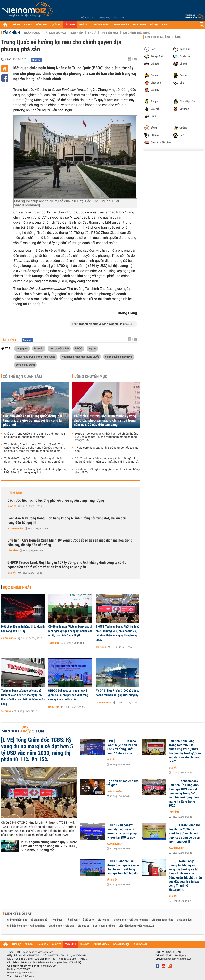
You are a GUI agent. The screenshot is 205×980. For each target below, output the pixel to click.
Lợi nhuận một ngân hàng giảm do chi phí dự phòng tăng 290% (107, 471)
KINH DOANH (140, 25)
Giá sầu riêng (38, 926)
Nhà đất (12, 573)
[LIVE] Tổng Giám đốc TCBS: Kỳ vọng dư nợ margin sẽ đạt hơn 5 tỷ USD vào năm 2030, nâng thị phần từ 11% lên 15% (37, 750)
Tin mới (16, 493)
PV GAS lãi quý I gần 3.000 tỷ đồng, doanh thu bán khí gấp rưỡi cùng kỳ (117, 693)
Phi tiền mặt (109, 33)
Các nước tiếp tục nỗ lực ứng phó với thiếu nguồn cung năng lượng (56, 501)
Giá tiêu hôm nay (139, 920)
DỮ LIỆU (154, 25)
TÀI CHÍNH (70, 25)
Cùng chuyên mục (91, 376)
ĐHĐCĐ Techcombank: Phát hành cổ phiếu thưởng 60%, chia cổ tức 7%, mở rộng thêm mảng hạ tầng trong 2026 (107, 437)
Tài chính (11, 33)
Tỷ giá (92, 33)
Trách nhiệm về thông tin (21, 976)
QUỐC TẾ (56, 25)
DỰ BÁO (28, 25)
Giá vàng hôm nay (17, 920)
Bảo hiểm (77, 33)
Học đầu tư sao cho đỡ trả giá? (122, 783)
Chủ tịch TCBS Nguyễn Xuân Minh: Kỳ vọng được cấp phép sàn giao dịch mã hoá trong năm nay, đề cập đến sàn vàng (105, 420)
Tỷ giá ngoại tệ (39, 920)
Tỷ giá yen (72, 920)
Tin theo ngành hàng (163, 37)
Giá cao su (84, 926)
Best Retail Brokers (104, 926)
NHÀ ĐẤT (84, 25)
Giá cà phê (120, 920)
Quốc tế (12, 506)
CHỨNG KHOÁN (101, 25)
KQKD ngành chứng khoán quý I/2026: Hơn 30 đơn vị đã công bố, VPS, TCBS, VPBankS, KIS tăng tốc (49, 846)
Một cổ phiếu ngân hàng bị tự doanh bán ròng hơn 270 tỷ (23, 629)
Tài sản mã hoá (55, 33)
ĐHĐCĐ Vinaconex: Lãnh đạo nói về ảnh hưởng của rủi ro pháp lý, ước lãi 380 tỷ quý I (122, 831)
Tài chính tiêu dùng (137, 33)
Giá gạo (70, 926)
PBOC (79, 348)
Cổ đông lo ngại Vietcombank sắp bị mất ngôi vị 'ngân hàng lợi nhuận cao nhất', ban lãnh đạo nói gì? (107, 460)
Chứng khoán (9, 638)
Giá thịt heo (55, 926)
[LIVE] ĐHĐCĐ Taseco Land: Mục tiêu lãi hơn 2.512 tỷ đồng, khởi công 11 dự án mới (122, 747)
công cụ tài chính (25, 365)
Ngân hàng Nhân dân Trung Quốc (80, 357)
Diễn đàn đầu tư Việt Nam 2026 (136, 926)
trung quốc (22, 348)
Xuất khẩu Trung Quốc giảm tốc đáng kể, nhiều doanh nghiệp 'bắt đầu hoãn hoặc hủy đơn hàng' (34, 460)
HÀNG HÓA (42, 25)
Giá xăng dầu (184, 920)
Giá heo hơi (104, 920)
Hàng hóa (54, 707)
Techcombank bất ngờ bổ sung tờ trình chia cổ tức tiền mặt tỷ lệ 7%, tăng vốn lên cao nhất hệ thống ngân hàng (23, 697)
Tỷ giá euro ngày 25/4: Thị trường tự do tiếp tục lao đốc (107, 449)
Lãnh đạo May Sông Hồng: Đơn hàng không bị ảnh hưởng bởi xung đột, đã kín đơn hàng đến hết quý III (67, 520)
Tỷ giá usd (57, 920)
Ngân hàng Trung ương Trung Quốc (36, 357)
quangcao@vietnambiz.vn (177, 959)
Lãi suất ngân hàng (163, 920)
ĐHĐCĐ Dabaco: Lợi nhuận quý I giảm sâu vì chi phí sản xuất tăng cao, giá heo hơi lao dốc (68, 695)
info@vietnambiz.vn (26, 973)
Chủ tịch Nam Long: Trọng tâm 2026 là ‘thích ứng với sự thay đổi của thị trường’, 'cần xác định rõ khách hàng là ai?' (185, 751)
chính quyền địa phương (119, 357)
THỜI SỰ (16, 25)
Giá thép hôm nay (17, 926)
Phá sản (39, 348)
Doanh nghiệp (15, 529)
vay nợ (92, 348)
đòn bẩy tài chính (59, 348)
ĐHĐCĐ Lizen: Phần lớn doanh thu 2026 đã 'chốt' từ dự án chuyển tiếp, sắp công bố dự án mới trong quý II (185, 833)
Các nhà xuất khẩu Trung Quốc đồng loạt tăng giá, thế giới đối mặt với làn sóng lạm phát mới (34, 420)
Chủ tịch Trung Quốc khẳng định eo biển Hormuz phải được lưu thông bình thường (35, 435)
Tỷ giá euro (88, 920)
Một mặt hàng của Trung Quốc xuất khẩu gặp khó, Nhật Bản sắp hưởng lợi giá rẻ (35, 471)
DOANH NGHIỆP (121, 25)
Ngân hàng (32, 33)
